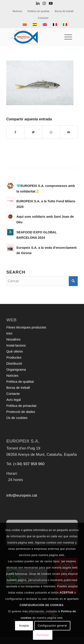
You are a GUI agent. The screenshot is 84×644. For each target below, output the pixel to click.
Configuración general (52, 626)
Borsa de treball (64, 11)
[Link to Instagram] (44, 4)
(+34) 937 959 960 (29, 464)
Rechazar (43, 635)
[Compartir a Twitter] (33, 132)
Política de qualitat (38, 11)
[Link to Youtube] (51, 4)
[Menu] (66, 37)
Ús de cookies (17, 418)
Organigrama (16, 369)
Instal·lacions (16, 345)
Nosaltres (13, 339)
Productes (14, 357)
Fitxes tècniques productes (26, 327)
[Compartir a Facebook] (15, 132)
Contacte (43, 18)
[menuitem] (17, 11)
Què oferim (15, 351)
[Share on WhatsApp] (51, 132)
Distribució (14, 363)
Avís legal (14, 400)
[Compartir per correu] (69, 132)
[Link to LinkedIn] (38, 4)
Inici (9, 333)
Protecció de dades (21, 412)
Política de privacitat (21, 406)
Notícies (17, 11)
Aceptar (24, 626)
